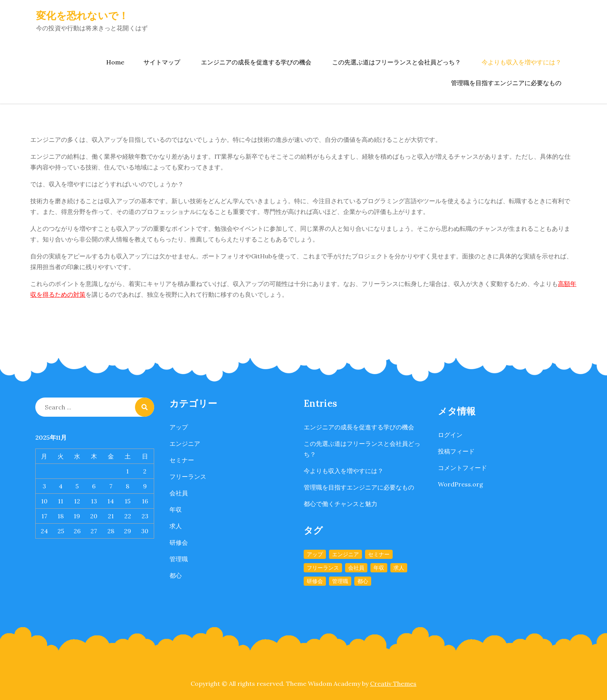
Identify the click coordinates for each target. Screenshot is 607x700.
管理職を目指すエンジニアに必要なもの (506, 83)
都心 (176, 575)
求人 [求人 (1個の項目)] (399, 568)
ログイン (450, 435)
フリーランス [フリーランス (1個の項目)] (323, 568)
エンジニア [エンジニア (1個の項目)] (345, 554)
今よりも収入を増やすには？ (521, 62)
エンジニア (185, 444)
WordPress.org (461, 484)
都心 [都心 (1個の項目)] (363, 581)
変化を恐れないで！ (82, 16)
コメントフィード (462, 468)
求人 (176, 526)
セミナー (182, 460)
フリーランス (188, 477)
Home (115, 62)
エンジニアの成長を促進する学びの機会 (256, 62)
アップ (179, 427)
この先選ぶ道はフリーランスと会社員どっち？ (396, 62)
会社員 (179, 493)
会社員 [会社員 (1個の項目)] (356, 568)
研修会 (179, 542)
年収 (176, 509)
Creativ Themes (393, 684)
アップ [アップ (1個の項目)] (315, 554)
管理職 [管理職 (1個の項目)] (340, 581)
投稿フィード (456, 451)
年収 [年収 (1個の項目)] (379, 568)
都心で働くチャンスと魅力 (341, 504)
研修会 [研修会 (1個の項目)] (315, 581)
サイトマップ (162, 62)
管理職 (179, 559)
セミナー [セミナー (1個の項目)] (379, 554)
